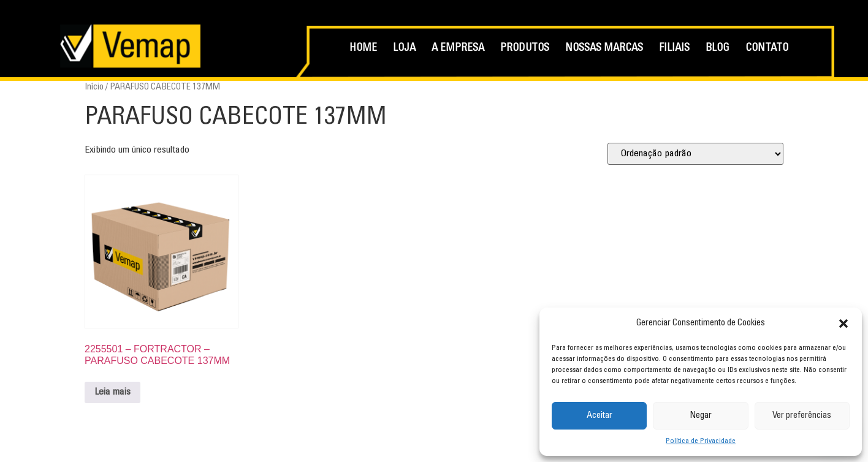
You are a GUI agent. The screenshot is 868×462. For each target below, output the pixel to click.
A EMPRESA (458, 49)
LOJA (404, 49)
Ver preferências (802, 416)
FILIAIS (674, 49)
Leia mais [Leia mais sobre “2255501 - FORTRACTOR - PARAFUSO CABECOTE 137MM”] (112, 392)
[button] (843, 324)
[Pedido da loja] (695, 154)
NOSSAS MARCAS (604, 49)
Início (94, 87)
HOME (363, 49)
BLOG (718, 49)
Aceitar (600, 416)
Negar (701, 416)
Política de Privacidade (701, 441)
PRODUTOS (525, 49)
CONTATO (767, 49)
